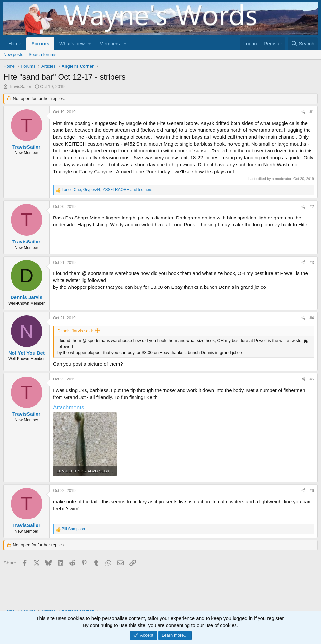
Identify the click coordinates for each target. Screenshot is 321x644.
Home (15, 44)
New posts (13, 54)
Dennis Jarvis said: (75, 331)
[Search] (303, 44)
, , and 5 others (107, 190)
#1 (312, 112)
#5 (312, 379)
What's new (72, 44)
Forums (40, 44)
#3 (312, 263)
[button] (90, 44)
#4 (312, 318)
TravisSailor (20, 87)
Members (110, 44)
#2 (312, 207)
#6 (312, 491)
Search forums (43, 54)
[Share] (303, 112)
